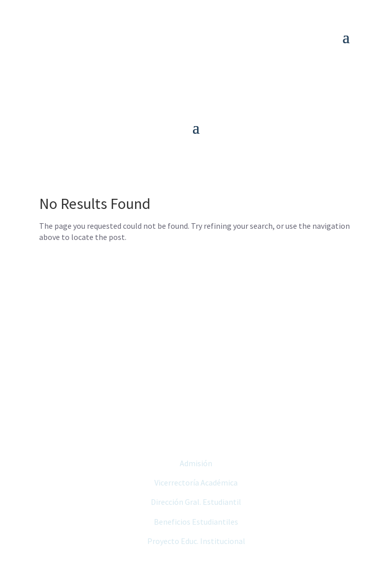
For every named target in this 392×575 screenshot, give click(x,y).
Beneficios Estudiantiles (196, 522)
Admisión (196, 463)
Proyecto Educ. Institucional (196, 541)
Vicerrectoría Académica (196, 482)
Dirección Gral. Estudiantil (196, 502)
